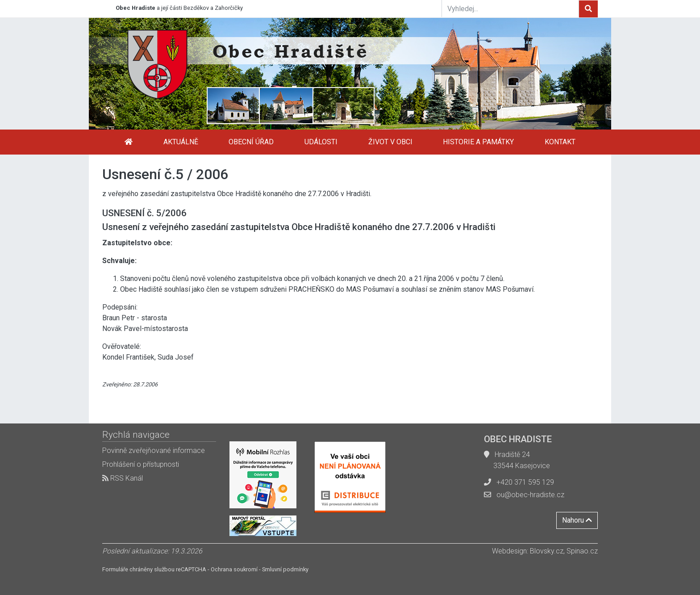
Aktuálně (181, 142)
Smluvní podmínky (285, 569)
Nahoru (577, 520)
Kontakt (560, 142)
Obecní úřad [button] (251, 142)
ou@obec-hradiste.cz (530, 495)
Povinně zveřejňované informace (154, 450)
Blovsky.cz (547, 551)
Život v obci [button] (390, 142)
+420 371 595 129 (525, 482)
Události (321, 142)
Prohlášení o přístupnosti (141, 464)
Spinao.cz (582, 551)
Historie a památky (478, 142)
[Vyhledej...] (510, 8)
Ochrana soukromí (234, 569)
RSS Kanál (123, 478)
